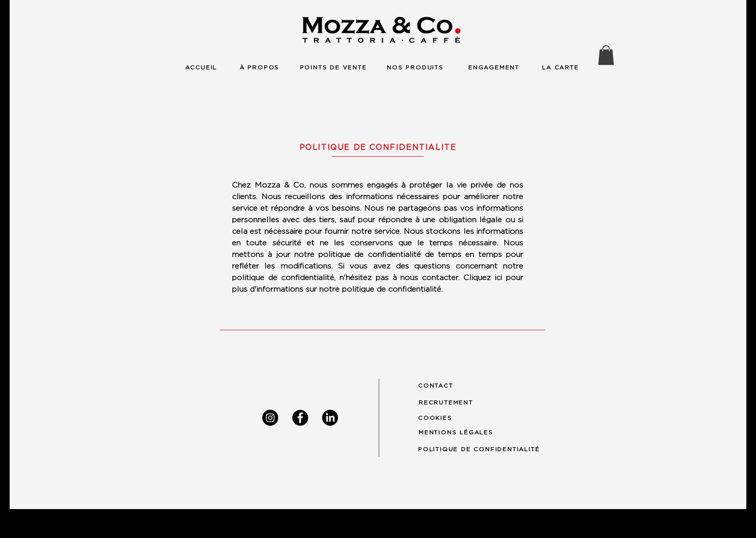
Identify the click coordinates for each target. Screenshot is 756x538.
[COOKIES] (440, 418)
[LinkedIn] (330, 418)
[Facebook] (300, 418)
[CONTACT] (440, 386)
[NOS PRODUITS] (415, 67)
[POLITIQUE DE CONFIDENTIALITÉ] (487, 449)
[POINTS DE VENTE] (333, 67)
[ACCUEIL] (201, 67)
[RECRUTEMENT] (451, 402)
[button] (606, 55)
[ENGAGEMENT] (494, 67)
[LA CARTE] (560, 67)
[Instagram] (270, 418)
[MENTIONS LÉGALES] (460, 432)
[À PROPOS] (259, 67)
